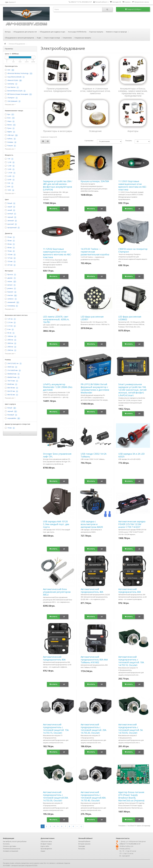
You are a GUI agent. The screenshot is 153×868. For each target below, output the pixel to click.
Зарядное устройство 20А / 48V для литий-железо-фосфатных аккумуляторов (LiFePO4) (58, 185)
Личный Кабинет (84, 841)
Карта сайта (45, 846)
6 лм (9, 329)
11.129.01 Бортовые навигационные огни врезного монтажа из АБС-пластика (133, 185)
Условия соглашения (11, 851)
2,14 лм (10, 326)
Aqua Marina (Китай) (14, 77)
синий (10, 210)
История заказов (84, 844)
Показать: (128, 141)
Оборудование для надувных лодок (52, 32)
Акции (43, 851)
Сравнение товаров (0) (49, 137)
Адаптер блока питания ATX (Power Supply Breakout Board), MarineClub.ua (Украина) (131, 796)
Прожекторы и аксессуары (58, 131)
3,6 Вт (9, 180)
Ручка (9, 128)
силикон (10, 299)
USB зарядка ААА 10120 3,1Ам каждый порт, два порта (56, 524)
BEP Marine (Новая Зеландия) (18, 94)
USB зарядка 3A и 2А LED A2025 (131, 455)
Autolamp (11, 84)
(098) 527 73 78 (125, 844)
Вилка (10, 125)
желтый (10, 214)
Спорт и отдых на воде (52, 38)
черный (10, 217)
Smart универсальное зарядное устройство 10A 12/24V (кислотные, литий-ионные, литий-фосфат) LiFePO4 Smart (133, 390)
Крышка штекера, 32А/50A (95, 181)
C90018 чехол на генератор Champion (133, 250)
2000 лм (10, 340)
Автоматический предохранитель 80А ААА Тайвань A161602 (94, 660)
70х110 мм (11, 381)
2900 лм (10, 347)
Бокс (9, 118)
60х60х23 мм (12, 374)
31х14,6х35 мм (12, 370)
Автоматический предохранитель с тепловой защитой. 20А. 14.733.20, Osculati (94, 729)
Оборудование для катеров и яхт (25, 32)
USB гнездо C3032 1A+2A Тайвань (94, 455)
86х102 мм (11, 395)
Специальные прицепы (83, 38)
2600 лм (10, 343)
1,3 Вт (9, 166)
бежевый (11, 415)
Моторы (8, 32)
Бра (9, 114)
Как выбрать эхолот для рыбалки (15, 841)
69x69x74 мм (12, 377)
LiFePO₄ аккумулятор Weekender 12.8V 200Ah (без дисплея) (58, 387)
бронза (10, 275)
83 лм (9, 333)
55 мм (10, 237)
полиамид (11, 306)
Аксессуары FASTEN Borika (77, 32)
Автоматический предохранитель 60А (130, 591)
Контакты (6, 844)
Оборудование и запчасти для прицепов (19, 38)
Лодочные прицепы (96, 32)
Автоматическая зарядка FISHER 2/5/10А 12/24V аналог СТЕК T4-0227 (132, 524)
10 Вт (9, 190)
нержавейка (12, 418)
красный (11, 224)
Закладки (82, 846)
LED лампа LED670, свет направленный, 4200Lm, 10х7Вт (56, 319)
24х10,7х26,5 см (13, 364)
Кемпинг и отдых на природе (116, 32)
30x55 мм (11, 367)
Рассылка (82, 849)
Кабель (10, 139)
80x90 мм (11, 384)
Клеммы (10, 142)
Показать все (10, 105)
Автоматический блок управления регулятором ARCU (57, 592)
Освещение (95, 131)
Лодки (39, 38)
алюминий (11, 302)
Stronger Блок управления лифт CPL (57, 455)
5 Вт (9, 183)
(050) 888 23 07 (135, 844)
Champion (11, 98)
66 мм (10, 248)
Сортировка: (89, 141)
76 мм (10, 251)
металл (10, 285)
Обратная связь (46, 841)
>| (81, 826)
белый (10, 203)
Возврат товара (46, 844)
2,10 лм (10, 323)
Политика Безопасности (12, 849)
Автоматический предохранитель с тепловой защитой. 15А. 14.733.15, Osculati (56, 729)
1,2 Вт (9, 162)
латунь (10, 282)
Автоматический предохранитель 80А (54, 658)
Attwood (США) (13, 80)
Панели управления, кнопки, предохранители (58, 90)
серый (10, 207)
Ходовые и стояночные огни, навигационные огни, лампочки (95, 91)
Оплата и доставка (10, 846)
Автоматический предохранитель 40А (92, 591)
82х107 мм (11, 391)
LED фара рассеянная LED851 (92, 318)
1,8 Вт (9, 169)
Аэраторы (133, 131)
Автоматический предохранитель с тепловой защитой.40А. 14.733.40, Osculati (93, 796)
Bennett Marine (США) (15, 91)
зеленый (11, 221)
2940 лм (10, 350)
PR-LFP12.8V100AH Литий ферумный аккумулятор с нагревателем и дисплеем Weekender (95, 388)
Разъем (10, 146)
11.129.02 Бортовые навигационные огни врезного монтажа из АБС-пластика (57, 253)
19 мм (10, 428)
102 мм (10, 255)
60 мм (10, 244)
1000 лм (10, 336)
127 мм (10, 258)
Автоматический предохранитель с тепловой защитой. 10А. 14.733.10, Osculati (131, 661)
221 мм (10, 265)
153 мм (10, 262)
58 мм (10, 241)
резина (10, 289)
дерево (10, 278)
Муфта (10, 132)
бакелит (10, 292)
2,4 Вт (9, 176)
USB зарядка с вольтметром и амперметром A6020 (92, 524)
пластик (10, 295)
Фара (9, 121)
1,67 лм (10, 319)
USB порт (11, 135)
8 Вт (9, 187)
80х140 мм (11, 388)
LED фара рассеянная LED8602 (130, 318)
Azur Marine (11, 87)
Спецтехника (67, 38)
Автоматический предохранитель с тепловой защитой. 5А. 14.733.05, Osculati (131, 729)
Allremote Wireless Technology (18, 73)
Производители (46, 849)
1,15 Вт (10, 173)
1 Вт (9, 159)
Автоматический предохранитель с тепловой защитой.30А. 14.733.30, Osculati (56, 796)
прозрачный (12, 228)
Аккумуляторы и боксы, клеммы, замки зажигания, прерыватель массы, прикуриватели (133, 92)
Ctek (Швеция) (12, 101)
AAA (9, 70)
